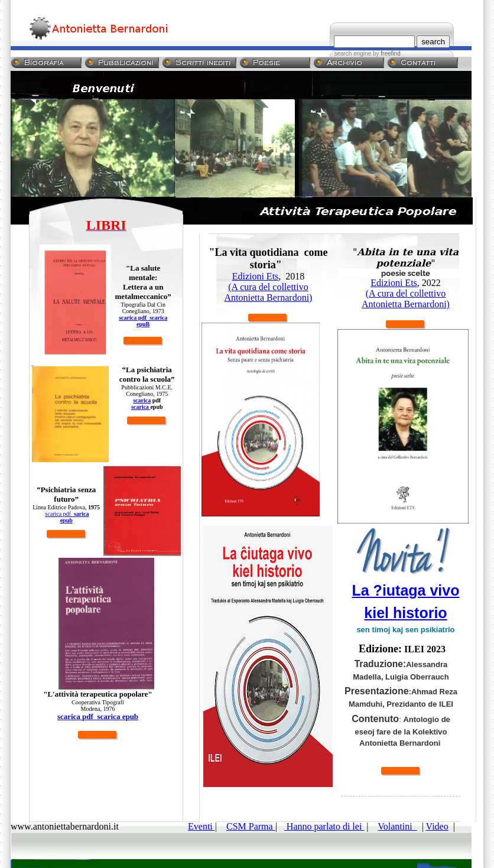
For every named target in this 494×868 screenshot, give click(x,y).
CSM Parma (251, 826)
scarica (142, 400)
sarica (82, 514)
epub (66, 520)
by (386, 53)
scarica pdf (59, 514)
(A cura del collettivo (268, 287)
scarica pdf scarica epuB (143, 321)
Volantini (397, 826)
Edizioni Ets (256, 276)
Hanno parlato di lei (324, 826)
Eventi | (202, 826)
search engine (352, 53)
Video (437, 826)
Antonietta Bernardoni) (269, 298)
